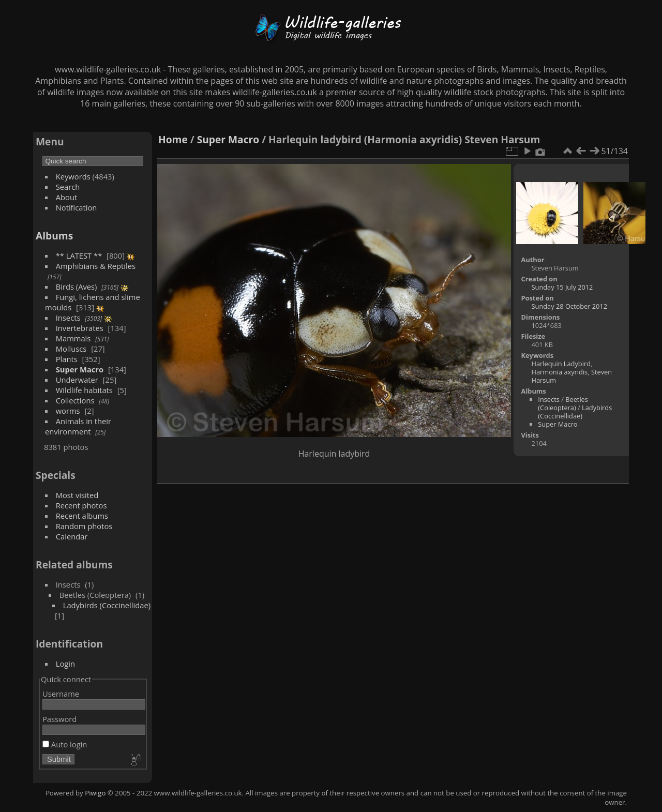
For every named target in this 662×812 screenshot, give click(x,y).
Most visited (77, 495)
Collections (75, 400)
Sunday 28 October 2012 (570, 306)
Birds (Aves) (77, 287)
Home (173, 139)
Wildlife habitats (84, 390)
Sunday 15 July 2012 (562, 287)
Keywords (73, 176)
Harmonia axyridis (560, 372)
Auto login (65, 744)
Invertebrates (80, 328)
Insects (68, 318)
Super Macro (80, 369)
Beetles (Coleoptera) (563, 403)
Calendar (72, 536)
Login (65, 664)
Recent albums (82, 516)
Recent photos (81, 505)
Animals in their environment (78, 426)
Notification (77, 207)
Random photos (84, 526)
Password (59, 719)
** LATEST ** (79, 255)
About (66, 197)
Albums (54, 236)
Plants (67, 359)
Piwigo (95, 793)
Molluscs (71, 349)
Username (61, 694)
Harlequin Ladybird (561, 364)
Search (68, 187)
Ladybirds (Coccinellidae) (107, 605)
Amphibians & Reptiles (96, 266)
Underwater (77, 380)
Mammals (73, 338)
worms (68, 411)
